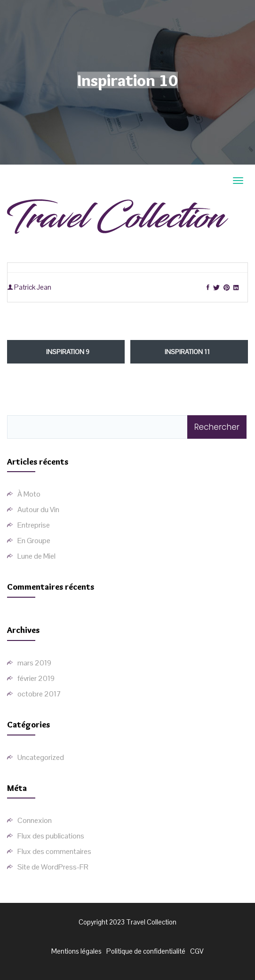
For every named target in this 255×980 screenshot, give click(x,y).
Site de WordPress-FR (53, 867)
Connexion (35, 820)
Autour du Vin (38, 510)
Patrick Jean (29, 287)
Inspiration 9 (68, 352)
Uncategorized (41, 757)
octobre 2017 (39, 694)
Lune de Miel (36, 556)
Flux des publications (51, 836)
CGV (197, 951)
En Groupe (34, 541)
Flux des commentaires (54, 851)
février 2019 (36, 678)
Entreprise (34, 525)
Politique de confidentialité (146, 951)
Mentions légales (76, 951)
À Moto (29, 494)
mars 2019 (34, 663)
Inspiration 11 (187, 352)
